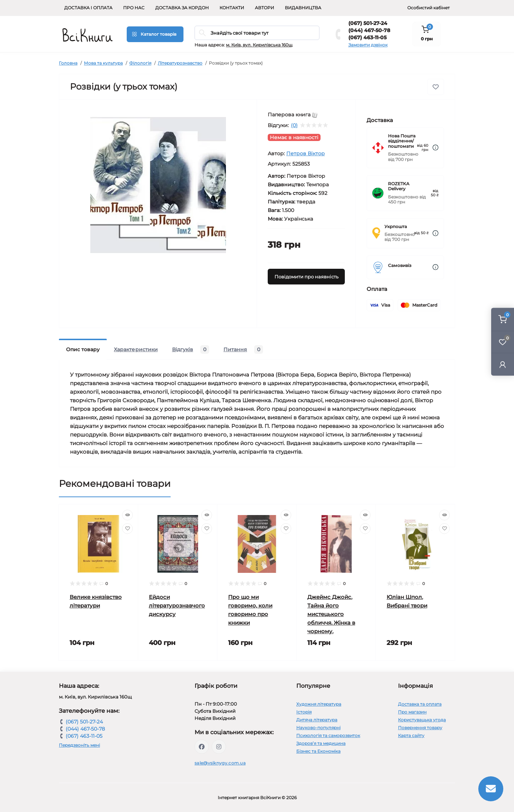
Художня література (319, 704)
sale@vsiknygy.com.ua (220, 763)
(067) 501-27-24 (368, 23)
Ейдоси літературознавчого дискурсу (177, 606)
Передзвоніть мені (79, 745)
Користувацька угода (422, 720)
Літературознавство (180, 63)
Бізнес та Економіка (318, 751)
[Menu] (155, 34)
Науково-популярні (318, 728)
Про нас (134, 8)
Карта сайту (411, 735)
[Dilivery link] (435, 148)
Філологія (140, 63)
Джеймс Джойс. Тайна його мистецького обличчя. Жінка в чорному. (331, 614)
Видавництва (303, 8)
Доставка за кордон (182, 8)
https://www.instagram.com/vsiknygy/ (219, 747)
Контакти (232, 8)
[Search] (202, 33)
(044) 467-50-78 (369, 30)
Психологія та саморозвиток (328, 735)
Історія (304, 712)
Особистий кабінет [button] (429, 8)
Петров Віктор (306, 153)
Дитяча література (317, 720)
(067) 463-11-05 (367, 37)
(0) (294, 125)
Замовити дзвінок (368, 45)
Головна (68, 63)
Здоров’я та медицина (321, 743)
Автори (264, 8)
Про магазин (412, 712)
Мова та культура (103, 63)
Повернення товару (420, 728)
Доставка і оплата (88, 8)
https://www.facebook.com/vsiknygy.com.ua (202, 747)
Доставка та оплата (420, 704)
